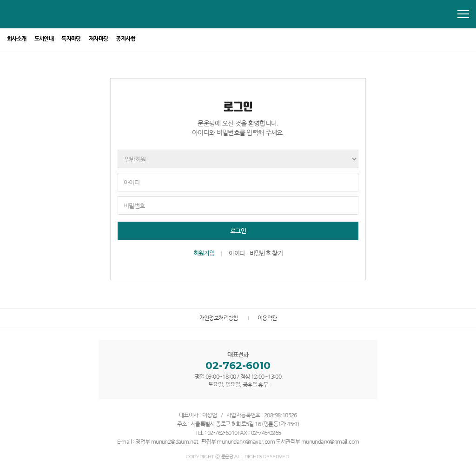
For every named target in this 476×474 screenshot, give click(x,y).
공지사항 (126, 39)
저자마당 (99, 39)
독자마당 (71, 39)
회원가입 (204, 253)
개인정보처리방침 (219, 318)
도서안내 (44, 39)
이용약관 (267, 318)
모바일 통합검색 (445, 14)
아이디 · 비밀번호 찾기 (256, 253)
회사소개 (17, 39)
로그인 (238, 231)
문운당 (50, 13)
